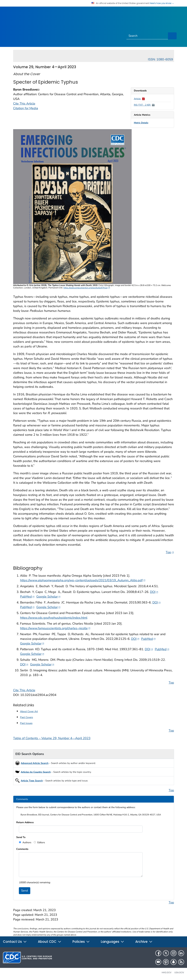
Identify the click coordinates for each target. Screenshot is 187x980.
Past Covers (27, 717)
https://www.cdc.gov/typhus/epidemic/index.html (54, 618)
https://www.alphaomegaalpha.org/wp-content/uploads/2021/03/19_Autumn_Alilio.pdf (83, 580)
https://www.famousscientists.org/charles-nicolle (55, 628)
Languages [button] (113, 942)
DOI (154, 592)
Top (170, 552)
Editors (41, 842)
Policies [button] (81, 942)
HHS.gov (167, 972)
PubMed (27, 596)
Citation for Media (26, 108)
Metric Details (141, 123)
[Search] (147, 36)
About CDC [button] (50, 942)
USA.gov (179, 972)
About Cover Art (29, 711)
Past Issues (26, 723)
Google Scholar (48, 596)
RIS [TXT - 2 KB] (144, 105)
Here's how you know (162, 3)
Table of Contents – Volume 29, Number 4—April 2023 (52, 738)
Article (139, 99)
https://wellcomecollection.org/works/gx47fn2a (87, 288)
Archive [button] (144, 942)
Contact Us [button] (15, 942)
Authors (27, 842)
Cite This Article (24, 104)
